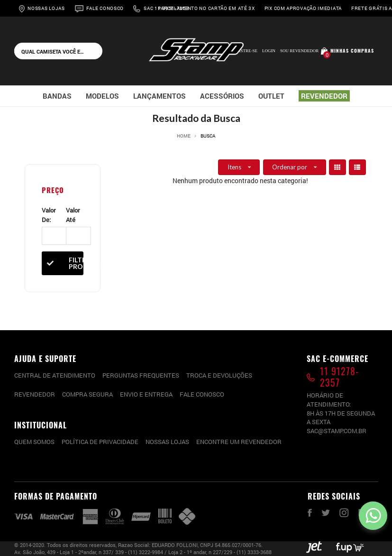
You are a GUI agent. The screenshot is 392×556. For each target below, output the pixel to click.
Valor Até (73, 215)
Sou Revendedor (299, 51)
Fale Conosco (105, 8)
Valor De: (49, 215)
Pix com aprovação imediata (303, 8)
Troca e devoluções (219, 375)
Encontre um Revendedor (239, 442)
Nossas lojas (167, 442)
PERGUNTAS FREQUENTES (141, 375)
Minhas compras (352, 51)
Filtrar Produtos (63, 263)
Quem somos (34, 442)
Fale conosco (202, 394)
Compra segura (87, 394)
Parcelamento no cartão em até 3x (206, 8)
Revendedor (35, 394)
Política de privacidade (100, 442)
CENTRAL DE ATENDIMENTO (55, 375)
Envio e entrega (146, 394)
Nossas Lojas (46, 8)
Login (269, 51)
